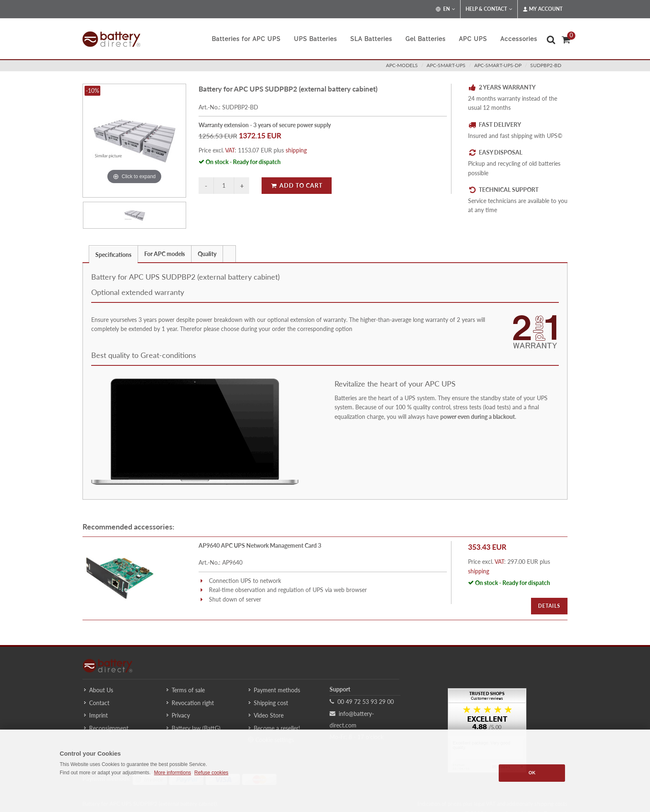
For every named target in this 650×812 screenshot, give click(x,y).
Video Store (269, 715)
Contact (99, 703)
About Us (101, 690)
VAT (230, 150)
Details (549, 606)
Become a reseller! (277, 728)
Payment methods (277, 690)
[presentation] (229, 254)
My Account (543, 9)
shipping (296, 150)
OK (532, 773)
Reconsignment (109, 728)
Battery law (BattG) (196, 728)
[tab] (113, 254)
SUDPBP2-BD (546, 65)
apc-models (402, 65)
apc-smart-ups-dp (498, 65)
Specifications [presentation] (113, 255)
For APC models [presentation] (165, 254)
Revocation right (193, 703)
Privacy (181, 715)
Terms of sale (188, 690)
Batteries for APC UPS (246, 39)
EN (445, 9)
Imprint (98, 715)
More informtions (172, 773)
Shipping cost (271, 703)
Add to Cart (297, 185)
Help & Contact (489, 9)
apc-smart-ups (446, 65)
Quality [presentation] (207, 254)
